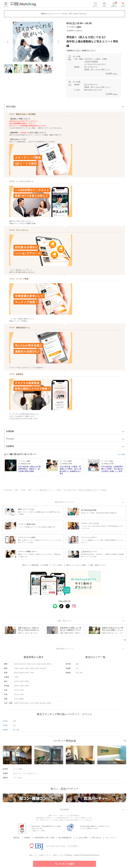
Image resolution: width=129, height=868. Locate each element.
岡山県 (16, 696)
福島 (81, 674)
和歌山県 (43, 669)
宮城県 (22, 683)
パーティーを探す (65, 864)
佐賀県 (22, 704)
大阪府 (16, 669)
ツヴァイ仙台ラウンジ (30, 774)
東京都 (16, 665)
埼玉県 (33, 665)
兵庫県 (27, 669)
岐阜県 (27, 674)
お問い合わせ (94, 836)
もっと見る (122, 454)
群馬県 (49, 665)
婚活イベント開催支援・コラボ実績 (38, 565)
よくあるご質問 (80, 836)
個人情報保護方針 (66, 836)
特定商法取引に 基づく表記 (46, 836)
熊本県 (27, 704)
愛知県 (16, 674)
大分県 (32, 704)
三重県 (32, 674)
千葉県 (28, 665)
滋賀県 (32, 669)
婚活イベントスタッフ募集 (76, 565)
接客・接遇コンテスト (96, 565)
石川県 (22, 691)
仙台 (77, 669)
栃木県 (44, 665)
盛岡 (77, 665)
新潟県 (16, 687)
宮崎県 (37, 704)
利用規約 (30, 836)
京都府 (22, 669)
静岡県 (22, 674)
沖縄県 (49, 704)
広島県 (22, 696)
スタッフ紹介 (58, 565)
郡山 (77, 674)
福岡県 (16, 704)
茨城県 (39, 665)
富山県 (16, 691)
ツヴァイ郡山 (17, 779)
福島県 (27, 683)
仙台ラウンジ (17, 774)
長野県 (27, 687)
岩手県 (16, 683)
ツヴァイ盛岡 (17, 770)
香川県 (16, 700)
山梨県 (22, 687)
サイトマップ (106, 836)
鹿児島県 (43, 704)
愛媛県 (22, 700)
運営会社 (21, 836)
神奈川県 (22, 665)
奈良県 (37, 669)
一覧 (124, 641)
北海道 (16, 678)
